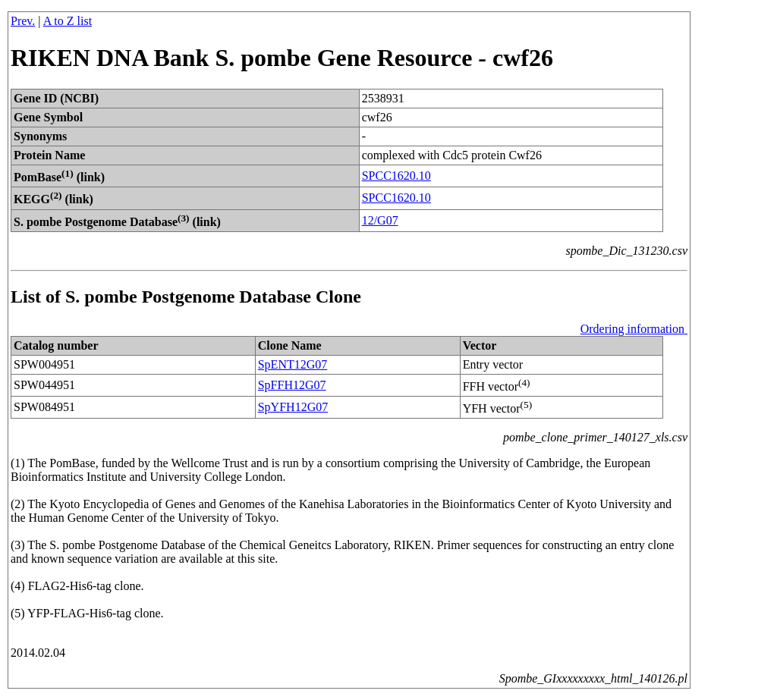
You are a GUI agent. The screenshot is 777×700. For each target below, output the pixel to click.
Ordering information (634, 329)
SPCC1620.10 (396, 176)
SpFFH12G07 (292, 385)
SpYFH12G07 (293, 407)
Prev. (23, 21)
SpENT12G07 (293, 364)
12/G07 (380, 220)
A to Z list (68, 21)
